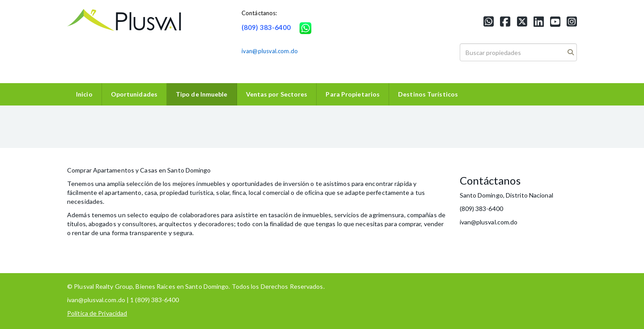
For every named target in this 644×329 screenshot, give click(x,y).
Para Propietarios (353, 94)
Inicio (84, 94)
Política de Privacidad (97, 313)
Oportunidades (134, 94)
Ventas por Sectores (277, 94)
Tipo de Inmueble (202, 94)
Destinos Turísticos (428, 94)
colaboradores (199, 215)
